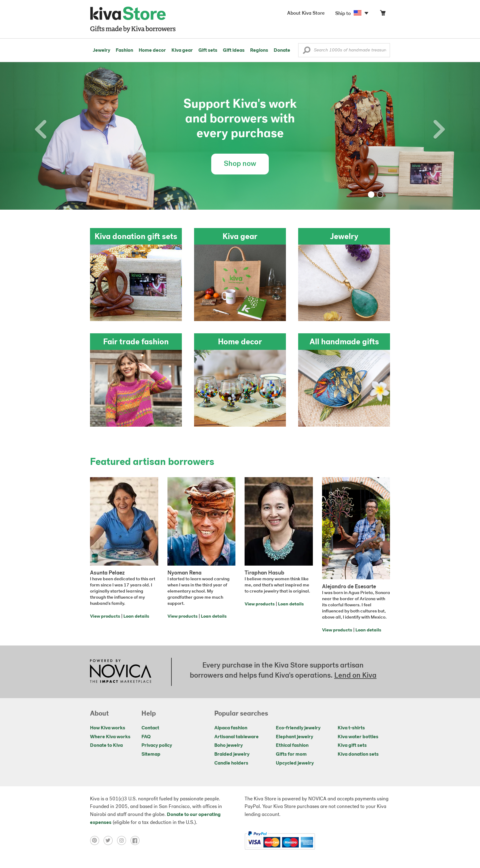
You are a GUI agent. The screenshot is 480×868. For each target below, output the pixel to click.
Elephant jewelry (294, 737)
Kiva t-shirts (351, 728)
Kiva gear (182, 51)
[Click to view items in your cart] (383, 14)
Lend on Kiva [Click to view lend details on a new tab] (355, 676)
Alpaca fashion (231, 728)
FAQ (146, 737)
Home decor (152, 51)
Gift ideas (234, 51)
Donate (282, 51)
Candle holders (231, 763)
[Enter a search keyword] (344, 50)
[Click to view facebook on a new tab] (137, 840)
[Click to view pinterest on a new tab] (97, 840)
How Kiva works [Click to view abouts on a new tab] (108, 728)
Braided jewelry (232, 754)
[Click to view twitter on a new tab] (110, 840)
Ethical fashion (292, 746)
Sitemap (151, 754)
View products (105, 617)
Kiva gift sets (352, 746)
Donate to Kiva (106, 746)
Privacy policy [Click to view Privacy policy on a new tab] (157, 746)
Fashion (124, 51)
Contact (150, 728)
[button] (307, 52)
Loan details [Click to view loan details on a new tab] (136, 617)
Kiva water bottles (358, 737)
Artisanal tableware (236, 737)
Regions (259, 51)
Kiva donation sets (358, 754)
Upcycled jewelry (295, 763)
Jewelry (101, 51)
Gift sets (208, 51)
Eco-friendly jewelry (298, 728)
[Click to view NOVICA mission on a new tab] (121, 672)
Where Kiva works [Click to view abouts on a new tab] (110, 737)
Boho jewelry (229, 746)
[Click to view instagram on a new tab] (124, 840)
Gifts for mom (291, 754)
